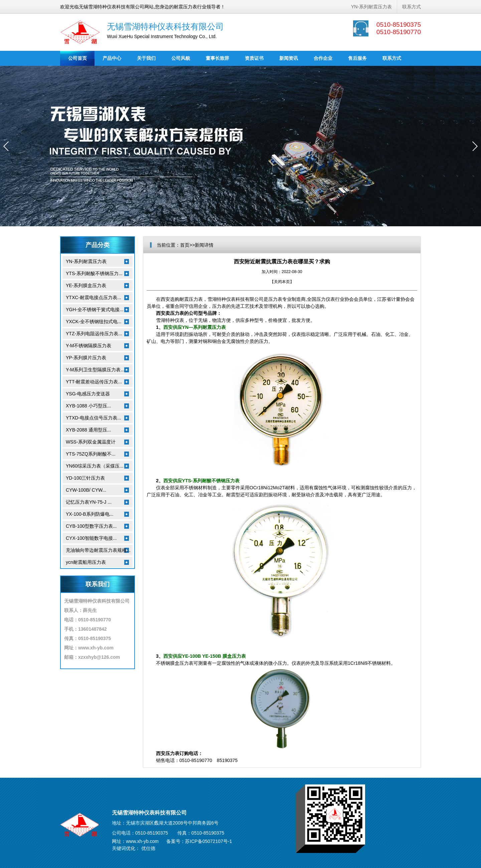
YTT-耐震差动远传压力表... (94, 382)
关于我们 (146, 58)
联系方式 (412, 7)
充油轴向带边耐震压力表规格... (98, 550)
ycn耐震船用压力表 (86, 562)
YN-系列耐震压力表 (371, 7)
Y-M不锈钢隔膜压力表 (89, 346)
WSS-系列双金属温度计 (91, 442)
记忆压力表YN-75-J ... (89, 502)
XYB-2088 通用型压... (88, 430)
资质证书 (254, 58)
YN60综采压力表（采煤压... (95, 466)
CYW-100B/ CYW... (86, 490)
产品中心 (112, 58)
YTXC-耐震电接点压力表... (94, 297)
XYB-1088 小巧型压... (88, 406)
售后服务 (357, 58)
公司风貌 (181, 58)
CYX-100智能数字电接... (91, 538)
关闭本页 (282, 282)
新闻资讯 (289, 58)
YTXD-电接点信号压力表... (94, 418)
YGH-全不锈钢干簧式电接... (95, 309)
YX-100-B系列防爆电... (90, 514)
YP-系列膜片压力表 (86, 358)
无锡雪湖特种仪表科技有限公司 (165, 26)
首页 (185, 245)
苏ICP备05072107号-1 (208, 841)
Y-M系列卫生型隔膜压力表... (95, 370)
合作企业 (323, 58)
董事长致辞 (217, 58)
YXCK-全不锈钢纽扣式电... (94, 322)
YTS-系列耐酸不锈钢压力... (94, 273)
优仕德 (148, 848)
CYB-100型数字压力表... (91, 526)
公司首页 (77, 58)
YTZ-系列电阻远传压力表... (94, 334)
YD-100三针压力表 (85, 478)
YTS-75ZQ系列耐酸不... (91, 454)
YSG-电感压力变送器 (88, 394)
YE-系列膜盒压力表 (86, 285)
